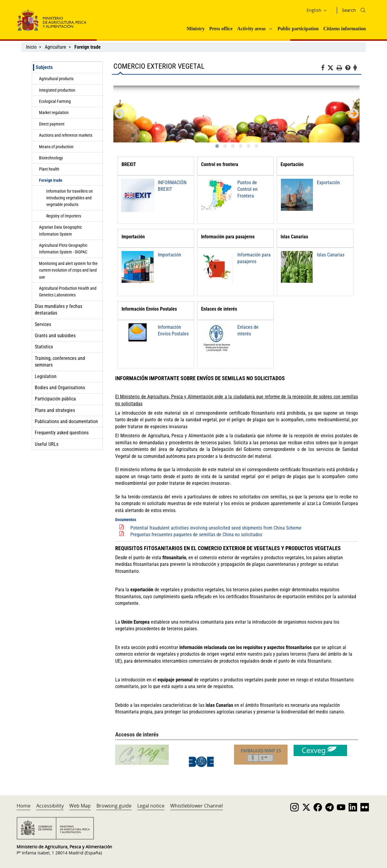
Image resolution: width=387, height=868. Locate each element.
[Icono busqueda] (363, 10)
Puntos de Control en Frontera (247, 189)
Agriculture (55, 47)
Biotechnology (51, 158)
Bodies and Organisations (60, 388)
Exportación (328, 183)
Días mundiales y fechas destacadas (59, 310)
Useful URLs (47, 444)
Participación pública (55, 399)
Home (24, 806)
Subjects (44, 67)
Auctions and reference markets (66, 135)
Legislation (46, 376)
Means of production (56, 147)
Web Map (80, 806)
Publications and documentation (66, 421)
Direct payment (52, 124)
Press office (221, 29)
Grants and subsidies (55, 336)
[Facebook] (324, 69)
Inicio (31, 47)
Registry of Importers (64, 216)
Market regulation (54, 113)
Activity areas (251, 29)
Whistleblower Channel (197, 806)
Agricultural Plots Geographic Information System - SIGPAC (63, 249)
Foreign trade (51, 180)
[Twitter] (332, 68)
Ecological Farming (55, 101)
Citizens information (345, 29)
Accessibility (50, 806)
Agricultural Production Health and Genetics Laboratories (68, 292)
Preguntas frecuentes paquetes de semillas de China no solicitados (196, 535)
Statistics (44, 347)
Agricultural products (56, 79)
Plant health (49, 169)
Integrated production (57, 90)
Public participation (298, 29)
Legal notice (151, 806)
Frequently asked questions (62, 433)
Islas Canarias (331, 255)
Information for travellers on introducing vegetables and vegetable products (70, 198)
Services (43, 324)
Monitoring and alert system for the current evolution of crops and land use (68, 270)
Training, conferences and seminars (60, 362)
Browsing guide (114, 806)
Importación (169, 255)
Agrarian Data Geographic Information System (60, 230)
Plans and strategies (55, 410)
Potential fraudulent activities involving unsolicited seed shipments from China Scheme (216, 528)
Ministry (196, 29)
